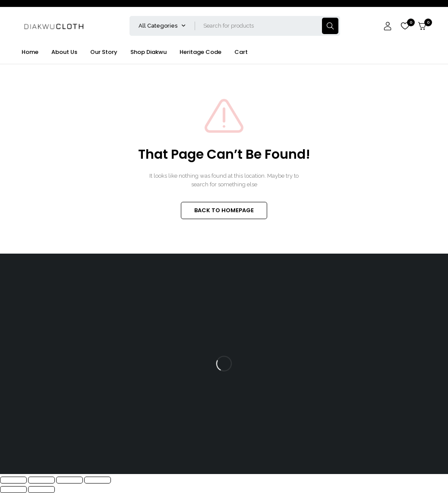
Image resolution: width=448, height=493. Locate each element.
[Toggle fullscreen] (41, 480)
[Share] (69, 480)
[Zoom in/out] (13, 480)
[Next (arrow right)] (41, 490)
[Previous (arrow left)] (13, 490)
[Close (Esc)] (98, 480)
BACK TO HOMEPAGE (224, 210)
